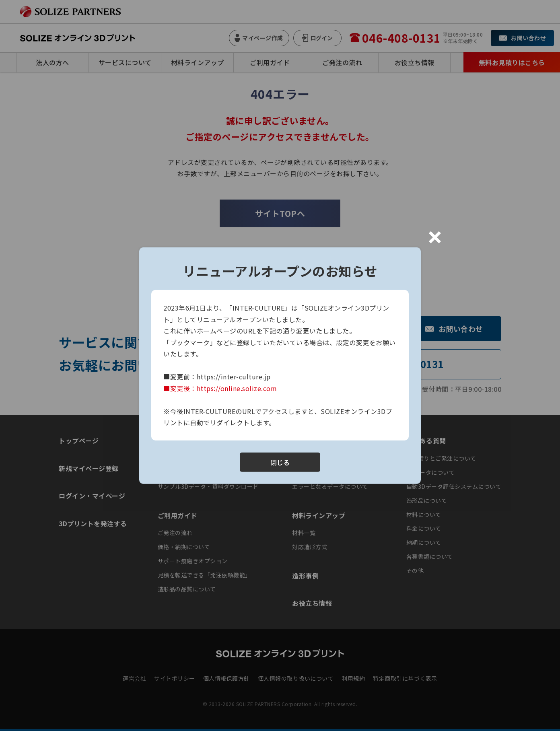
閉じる (280, 462)
